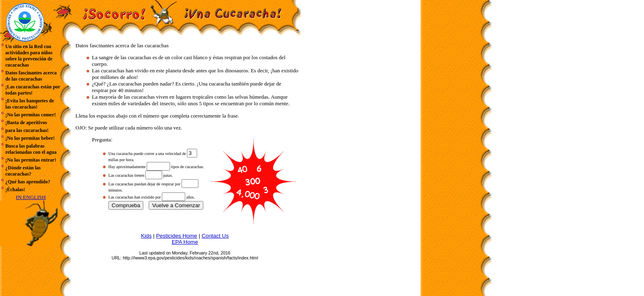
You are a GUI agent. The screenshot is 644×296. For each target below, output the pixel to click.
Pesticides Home (177, 236)
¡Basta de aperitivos (26, 123)
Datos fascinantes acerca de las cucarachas (31, 76)
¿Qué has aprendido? (28, 182)
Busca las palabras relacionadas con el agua (31, 149)
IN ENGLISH (31, 197)
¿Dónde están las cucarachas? (23, 171)
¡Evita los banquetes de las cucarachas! (30, 104)
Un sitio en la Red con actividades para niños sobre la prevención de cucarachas (29, 56)
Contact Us (215, 236)
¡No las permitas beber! (30, 138)
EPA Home (185, 242)
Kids (146, 236)
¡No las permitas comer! (31, 115)
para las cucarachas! (27, 130)
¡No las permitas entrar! (31, 160)
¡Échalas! (15, 190)
